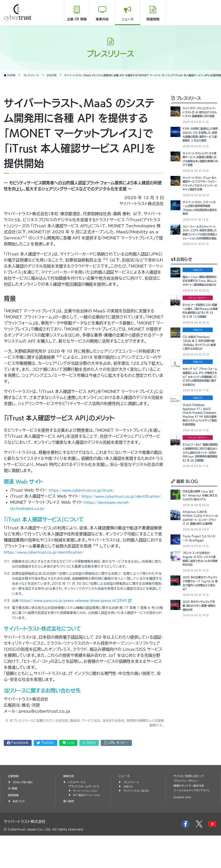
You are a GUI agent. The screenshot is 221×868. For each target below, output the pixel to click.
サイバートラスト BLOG (138, 819)
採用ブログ (20, 829)
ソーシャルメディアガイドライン (193, 821)
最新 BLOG (185, 599)
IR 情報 (13, 817)
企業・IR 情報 (77, 19)
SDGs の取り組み (24, 810)
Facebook (18, 749)
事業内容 (102, 19)
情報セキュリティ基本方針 (191, 814)
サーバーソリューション (87, 819)
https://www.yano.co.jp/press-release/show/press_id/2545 (76, 607)
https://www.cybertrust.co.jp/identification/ (59, 502)
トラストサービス (78, 810)
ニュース (128, 19)
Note (89, 749)
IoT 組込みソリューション (88, 825)
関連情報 (153, 19)
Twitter (45, 749)
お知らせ (182, 314)
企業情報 (14, 804)
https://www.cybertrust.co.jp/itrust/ (89, 490)
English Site (184, 830)
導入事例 (69, 834)
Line (68, 749)
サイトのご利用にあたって (191, 804)
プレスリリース (186, 98)
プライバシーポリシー (188, 809)
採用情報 (14, 823)
